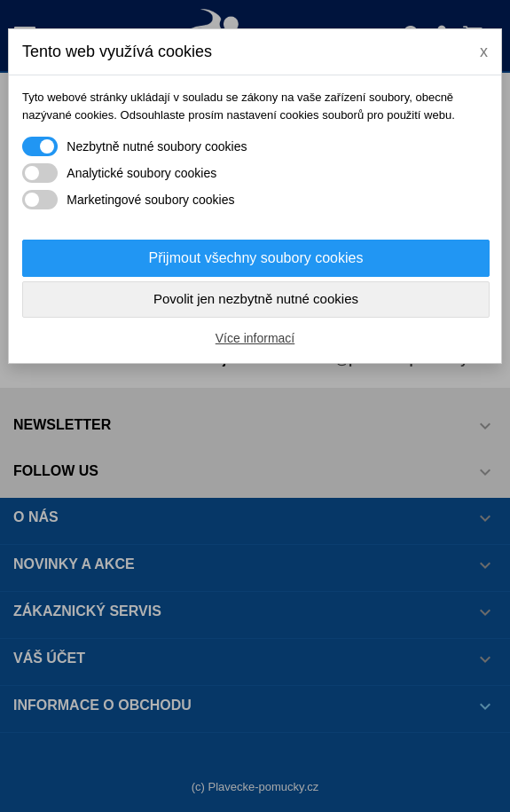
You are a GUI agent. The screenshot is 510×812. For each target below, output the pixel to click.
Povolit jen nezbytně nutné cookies (256, 299)
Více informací (255, 338)
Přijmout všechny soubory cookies (256, 258)
